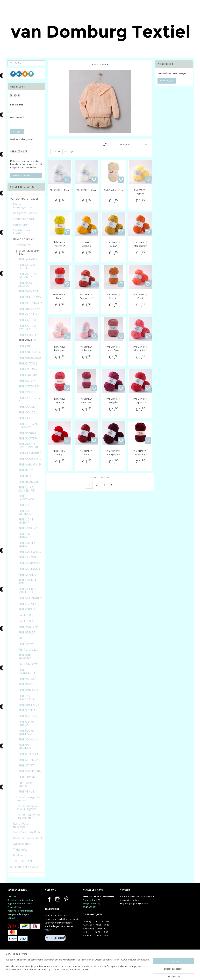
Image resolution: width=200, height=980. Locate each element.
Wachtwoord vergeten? (21, 139)
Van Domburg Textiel (24, 199)
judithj (127, 903)
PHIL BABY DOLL (29, 291)
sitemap (115, 974)
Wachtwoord (17, 117)
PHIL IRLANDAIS (29, 482)
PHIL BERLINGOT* (30, 303)
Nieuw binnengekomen (24, 206)
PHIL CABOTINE (29, 314)
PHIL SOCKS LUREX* (26, 724)
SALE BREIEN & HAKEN (25, 867)
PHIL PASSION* (28, 627)
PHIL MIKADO (27, 575)
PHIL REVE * (26, 684)
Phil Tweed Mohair (25, 784)
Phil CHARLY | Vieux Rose (113, 348)
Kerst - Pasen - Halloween (22, 825)
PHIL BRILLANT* (29, 309)
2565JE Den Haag (91, 903)
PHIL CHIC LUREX (30, 352)
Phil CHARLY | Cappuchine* (87, 296)
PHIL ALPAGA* (28, 259)
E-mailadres (17, 105)
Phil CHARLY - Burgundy (140, 453)
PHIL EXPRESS (27, 433)
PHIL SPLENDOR (29, 754)
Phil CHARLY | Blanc (60, 190)
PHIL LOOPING (28, 528)
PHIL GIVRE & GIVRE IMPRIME (28, 446)
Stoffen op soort (24, 219)
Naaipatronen (22, 844)
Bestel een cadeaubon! (27, 838)
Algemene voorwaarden (20, 903)
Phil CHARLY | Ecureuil (113, 296)
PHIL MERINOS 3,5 (30, 563)
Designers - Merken (26, 213)
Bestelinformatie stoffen (20, 900)
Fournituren (21, 225)
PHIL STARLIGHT (29, 760)
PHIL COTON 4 (28, 369)
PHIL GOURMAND (30, 459)
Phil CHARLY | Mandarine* (140, 244)
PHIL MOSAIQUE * (30, 598)
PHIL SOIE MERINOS (25, 747)
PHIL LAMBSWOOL (27, 498)
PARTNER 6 (26, 621)
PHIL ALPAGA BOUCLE (27, 267)
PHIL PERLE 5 (27, 632)
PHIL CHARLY (27, 340)
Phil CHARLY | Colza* (113, 244)
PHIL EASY (25, 418)
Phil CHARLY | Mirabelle (87, 244)
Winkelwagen (167, 81)
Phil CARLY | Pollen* (140, 192)
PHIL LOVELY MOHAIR (27, 544)
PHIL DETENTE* (29, 386)
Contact (11, 918)
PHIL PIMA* (26, 644)
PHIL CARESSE (27, 320)
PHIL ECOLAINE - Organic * (29, 425)
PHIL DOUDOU (28, 412)
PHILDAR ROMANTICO (27, 698)
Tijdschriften (21, 850)
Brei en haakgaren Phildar (28, 252)
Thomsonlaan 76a (92, 900)
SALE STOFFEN (22, 861)
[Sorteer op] (125, 145)
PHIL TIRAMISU (28, 777)
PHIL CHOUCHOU (30, 358)
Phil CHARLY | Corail (140, 296)
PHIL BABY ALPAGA (25, 284)
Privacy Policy (14, 907)
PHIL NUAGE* (27, 604)
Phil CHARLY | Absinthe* (60, 244)
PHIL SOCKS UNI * (30, 739)
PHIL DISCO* (27, 392)
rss (122, 974)
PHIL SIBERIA (27, 710)
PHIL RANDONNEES (28, 671)
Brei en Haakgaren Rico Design (28, 816)
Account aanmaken (22, 175)
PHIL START (26, 765)
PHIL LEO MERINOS (25, 512)
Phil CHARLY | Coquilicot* (140, 401)
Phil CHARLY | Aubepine (87, 348)
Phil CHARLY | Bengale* (113, 401)
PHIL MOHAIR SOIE (27, 582)
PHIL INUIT (26, 470)
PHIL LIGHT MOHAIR (26, 521)
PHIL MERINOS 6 (29, 569)
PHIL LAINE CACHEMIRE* (27, 489)
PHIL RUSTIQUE (29, 705)
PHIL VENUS (26, 791)
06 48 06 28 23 (90, 907)
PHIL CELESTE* (28, 335)
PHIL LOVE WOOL (30, 552)
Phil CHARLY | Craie (87, 190)
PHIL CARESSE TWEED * (27, 327)
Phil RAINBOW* (28, 664)
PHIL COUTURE (28, 375)
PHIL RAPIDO (27, 679)
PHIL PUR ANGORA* (25, 657)
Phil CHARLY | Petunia (60, 401)
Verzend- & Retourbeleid (20, 911)
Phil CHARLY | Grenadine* (140, 348)
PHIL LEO (24, 505)
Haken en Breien (24, 239)
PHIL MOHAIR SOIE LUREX (27, 591)
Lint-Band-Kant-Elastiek (23, 232)
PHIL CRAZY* (27, 381)
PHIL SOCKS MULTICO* (26, 732)
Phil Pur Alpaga (28, 650)
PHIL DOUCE (27, 407)
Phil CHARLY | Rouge (60, 453)
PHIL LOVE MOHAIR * (25, 536)
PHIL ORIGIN (27, 609)
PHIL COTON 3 (28, 363)
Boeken (18, 855)
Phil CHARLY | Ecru (113, 190)
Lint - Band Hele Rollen (28, 832)
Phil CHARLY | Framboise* (87, 401)
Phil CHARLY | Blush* (60, 296)
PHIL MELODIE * (29, 557)
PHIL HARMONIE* (30, 464)
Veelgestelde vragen (18, 914)
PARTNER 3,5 (27, 615)
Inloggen (17, 131)
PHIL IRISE (25, 476)
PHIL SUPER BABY (30, 771)
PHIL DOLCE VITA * (30, 399)
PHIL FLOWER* (28, 438)
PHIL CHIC (25, 346)
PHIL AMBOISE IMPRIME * (28, 275)
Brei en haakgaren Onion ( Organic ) (28, 808)
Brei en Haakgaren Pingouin (28, 799)
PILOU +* (24, 638)
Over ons (12, 896)
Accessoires (23, 245)
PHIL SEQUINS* (28, 716)
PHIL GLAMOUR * (30, 453)
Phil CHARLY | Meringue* (60, 348)
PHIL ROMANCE (29, 690)
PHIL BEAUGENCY (30, 297)
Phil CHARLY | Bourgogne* (113, 453)
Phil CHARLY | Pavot (87, 453)
